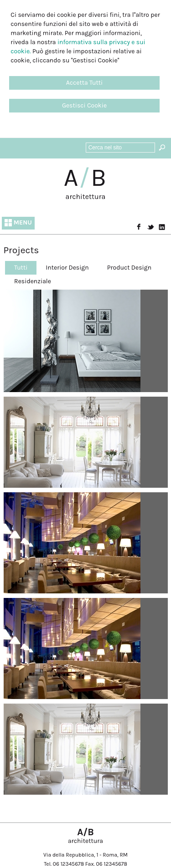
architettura (86, 197)
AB (86, 178)
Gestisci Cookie (84, 105)
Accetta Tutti (84, 83)
